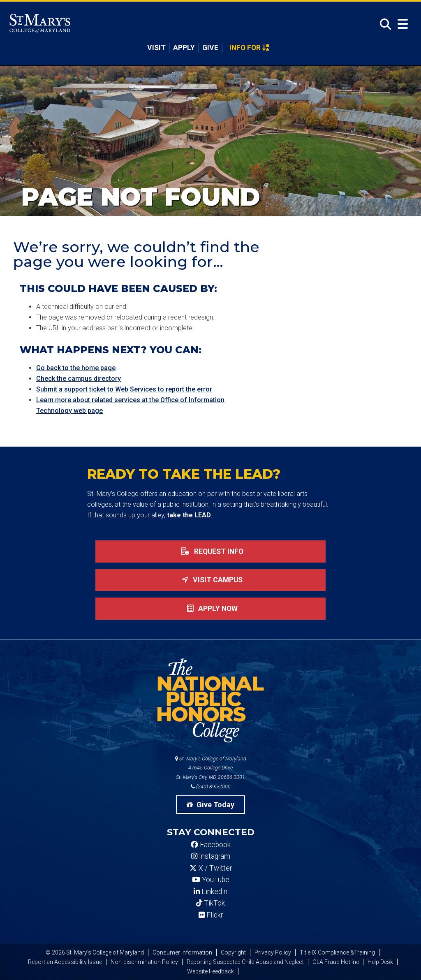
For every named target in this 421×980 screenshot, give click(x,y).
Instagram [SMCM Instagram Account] (211, 856)
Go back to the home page (76, 368)
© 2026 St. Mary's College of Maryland (95, 952)
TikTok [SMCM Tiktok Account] (210, 903)
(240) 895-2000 (211, 787)
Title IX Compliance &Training (337, 952)
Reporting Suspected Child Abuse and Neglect (245, 962)
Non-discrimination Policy (144, 962)
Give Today (210, 805)
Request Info (210, 551)
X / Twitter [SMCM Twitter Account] (211, 868)
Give (210, 48)
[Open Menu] (403, 24)
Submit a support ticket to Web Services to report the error (124, 389)
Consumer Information (182, 952)
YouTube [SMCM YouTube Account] (211, 880)
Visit (156, 48)
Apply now (211, 609)
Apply (184, 48)
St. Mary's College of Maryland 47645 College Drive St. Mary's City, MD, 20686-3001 (211, 768)
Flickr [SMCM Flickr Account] (211, 915)
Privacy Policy (273, 952)
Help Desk (380, 962)
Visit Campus (210, 580)
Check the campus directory (79, 379)
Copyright (233, 952)
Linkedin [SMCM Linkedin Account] (210, 892)
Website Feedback (210, 971)
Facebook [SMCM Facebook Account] (211, 845)
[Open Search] (383, 24)
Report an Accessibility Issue (65, 962)
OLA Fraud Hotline (336, 962)
